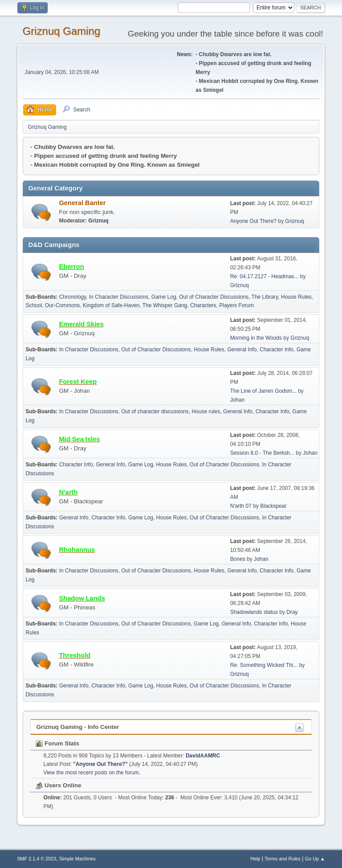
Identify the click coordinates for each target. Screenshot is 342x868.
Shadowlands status (254, 612)
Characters (203, 305)
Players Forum (236, 305)
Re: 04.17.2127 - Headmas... (265, 276)
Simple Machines (77, 859)
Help (255, 859)
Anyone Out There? (253, 221)
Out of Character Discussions (214, 297)
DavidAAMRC (203, 756)
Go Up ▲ (315, 859)
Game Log (164, 297)
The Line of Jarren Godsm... (263, 391)
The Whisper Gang (165, 305)
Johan (238, 400)
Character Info (277, 350)
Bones (238, 559)
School (34, 305)
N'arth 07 (241, 506)
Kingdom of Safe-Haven (111, 305)
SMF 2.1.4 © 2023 (37, 859)
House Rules (296, 297)
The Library (265, 297)
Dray (292, 612)
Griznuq (98, 221)
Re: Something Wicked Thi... (264, 665)
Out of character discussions (155, 411)
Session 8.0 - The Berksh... (262, 453)
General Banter (82, 203)
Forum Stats (57, 743)
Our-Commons (63, 305)
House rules (206, 411)
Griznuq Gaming (61, 31)
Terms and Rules (283, 859)
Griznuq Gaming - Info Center (77, 727)
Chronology (73, 297)
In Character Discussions (119, 297)
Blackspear (273, 506)
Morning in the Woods (256, 338)
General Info (242, 350)
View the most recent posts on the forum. (92, 773)
